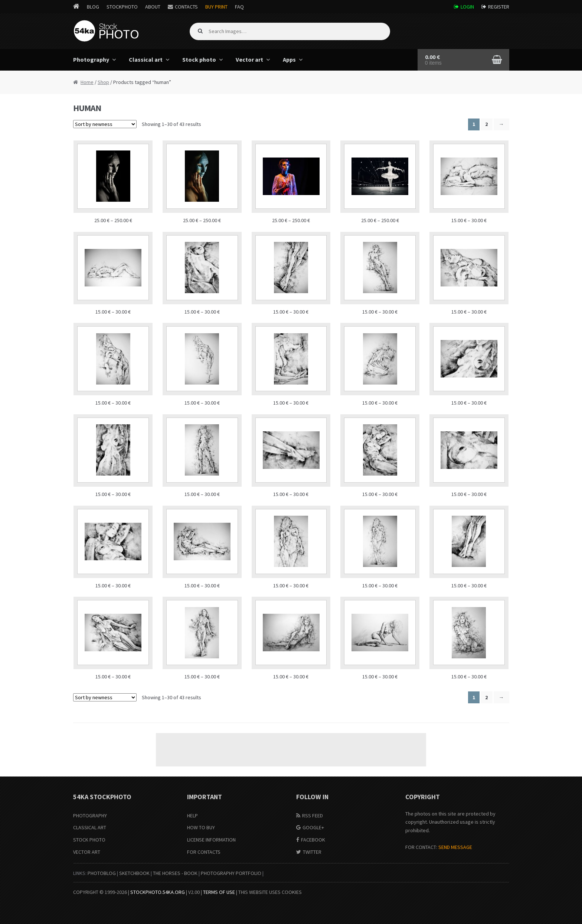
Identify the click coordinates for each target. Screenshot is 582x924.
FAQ (239, 7)
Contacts (186, 7)
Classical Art (90, 827)
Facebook (313, 840)
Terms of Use (219, 892)
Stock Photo (89, 840)
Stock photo (199, 59)
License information (211, 840)
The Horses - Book (175, 873)
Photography (91, 59)
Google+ (313, 827)
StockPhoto (122, 7)
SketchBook (134, 873)
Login (467, 7)
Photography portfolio (231, 873)
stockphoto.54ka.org (158, 892)
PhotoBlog (102, 873)
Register (499, 7)
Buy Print (216, 7)
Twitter (312, 852)
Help (192, 816)
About (153, 7)
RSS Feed (313, 816)
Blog (93, 7)
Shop (103, 82)
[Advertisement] (291, 750)
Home (87, 82)
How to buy (201, 827)
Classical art (146, 59)
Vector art (249, 59)
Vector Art (87, 852)
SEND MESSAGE (455, 847)
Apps (289, 59)
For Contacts (204, 852)
